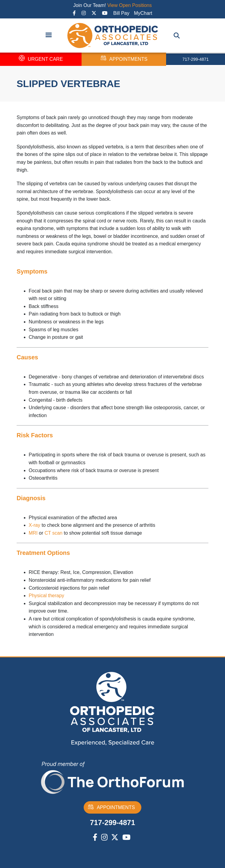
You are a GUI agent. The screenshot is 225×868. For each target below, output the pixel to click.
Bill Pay (121, 13)
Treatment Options (43, 553)
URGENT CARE (41, 59)
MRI (33, 533)
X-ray (34, 525)
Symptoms (32, 271)
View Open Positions (129, 5)
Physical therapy (46, 596)
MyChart (143, 13)
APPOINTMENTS (124, 59)
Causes (27, 357)
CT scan (53, 533)
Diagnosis (31, 498)
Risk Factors (35, 435)
